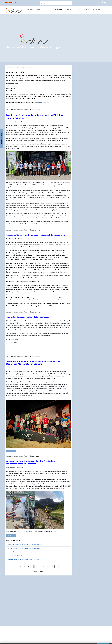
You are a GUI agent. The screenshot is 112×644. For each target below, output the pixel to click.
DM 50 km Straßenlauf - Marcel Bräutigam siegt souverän (25, 545)
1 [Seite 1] (17, 566)
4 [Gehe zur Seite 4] (28, 566)
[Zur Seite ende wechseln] (60, 566)
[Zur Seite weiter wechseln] (56, 566)
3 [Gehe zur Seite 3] (24, 566)
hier (34, 328)
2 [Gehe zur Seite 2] (21, 566)
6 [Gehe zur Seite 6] (36, 566)
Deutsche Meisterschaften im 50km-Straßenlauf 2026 (24, 548)
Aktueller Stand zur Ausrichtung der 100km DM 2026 (23, 559)
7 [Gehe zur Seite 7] (40, 566)
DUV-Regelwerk (44, 102)
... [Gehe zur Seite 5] (32, 566)
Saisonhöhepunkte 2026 (15, 552)
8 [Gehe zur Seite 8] (44, 566)
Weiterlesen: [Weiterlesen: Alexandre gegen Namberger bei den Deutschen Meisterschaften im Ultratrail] (11, 535)
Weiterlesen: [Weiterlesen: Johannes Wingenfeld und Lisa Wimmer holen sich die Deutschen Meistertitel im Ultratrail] (11, 451)
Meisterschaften (18, 109)
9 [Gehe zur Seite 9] (47, 566)
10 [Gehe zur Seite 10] (52, 566)
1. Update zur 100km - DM (15, 556)
